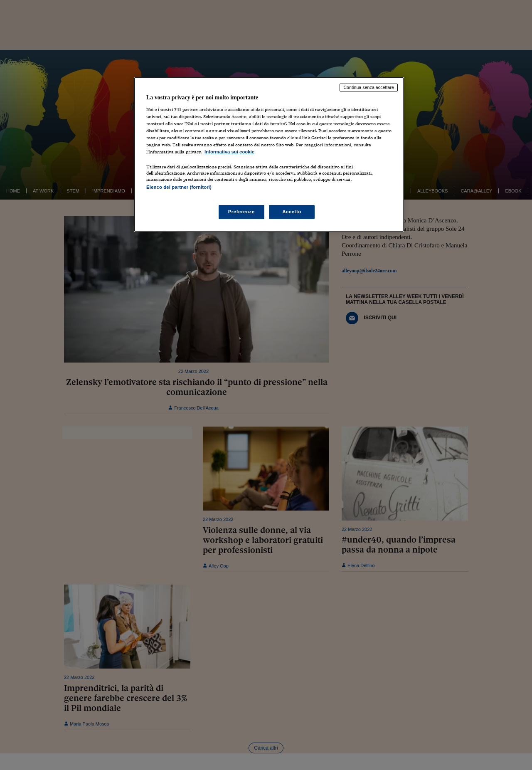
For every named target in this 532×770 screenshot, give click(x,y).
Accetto (292, 212)
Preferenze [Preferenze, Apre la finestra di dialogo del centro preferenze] (241, 212)
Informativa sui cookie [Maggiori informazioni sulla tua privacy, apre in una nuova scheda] (229, 152)
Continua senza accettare (369, 87)
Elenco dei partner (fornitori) (179, 187)
